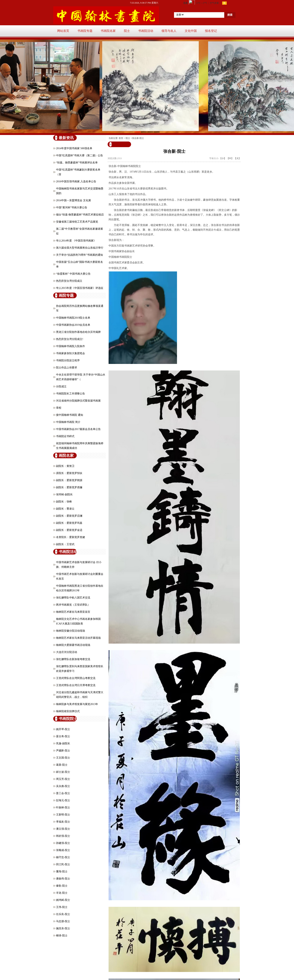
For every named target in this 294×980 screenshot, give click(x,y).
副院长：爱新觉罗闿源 (69, 480)
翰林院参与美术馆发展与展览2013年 (77, 704)
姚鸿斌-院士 (63, 900)
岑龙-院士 (62, 893)
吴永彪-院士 (63, 786)
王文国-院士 (63, 758)
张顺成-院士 (63, 850)
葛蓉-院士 (62, 765)
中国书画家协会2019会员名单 (73, 325)
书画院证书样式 (65, 436)
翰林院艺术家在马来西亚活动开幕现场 (78, 638)
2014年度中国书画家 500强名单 (74, 148)
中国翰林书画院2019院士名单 (73, 318)
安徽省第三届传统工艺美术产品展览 (77, 222)
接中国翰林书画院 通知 (70, 415)
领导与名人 (169, 31)
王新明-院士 (63, 815)
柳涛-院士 (62, 936)
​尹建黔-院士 (63, 751)
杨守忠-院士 (63, 857)
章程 (59, 408)
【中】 (230, 158)
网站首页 (63, 31)
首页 (121, 138)
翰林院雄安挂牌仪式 (68, 711)
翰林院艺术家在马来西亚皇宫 (73, 612)
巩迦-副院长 (63, 743)
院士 (127, 31)
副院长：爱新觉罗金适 (69, 530)
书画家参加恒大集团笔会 (70, 353)
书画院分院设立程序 (68, 360)
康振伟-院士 (63, 879)
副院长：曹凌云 (65, 509)
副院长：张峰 (64, 502)
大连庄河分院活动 (67, 652)
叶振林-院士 (63, 807)
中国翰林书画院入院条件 (70, 346)
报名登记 (211, 31)
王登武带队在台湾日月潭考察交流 (76, 685)
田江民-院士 (63, 864)
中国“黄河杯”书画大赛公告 (72, 208)
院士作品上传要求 (67, 368)
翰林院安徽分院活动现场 (70, 631)
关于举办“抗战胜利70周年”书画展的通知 (79, 255)
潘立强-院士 (63, 829)
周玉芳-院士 (63, 779)
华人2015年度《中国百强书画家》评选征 (80, 288)
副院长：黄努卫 (65, 466)
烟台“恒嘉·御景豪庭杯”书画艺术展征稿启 (80, 215)
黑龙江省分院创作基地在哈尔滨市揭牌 (78, 332)
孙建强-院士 (63, 843)
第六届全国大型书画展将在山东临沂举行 (80, 248)
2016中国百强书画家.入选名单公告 (76, 181)
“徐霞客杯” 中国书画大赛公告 (73, 274)
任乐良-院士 (63, 914)
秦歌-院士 (62, 886)
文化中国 (191, 31)
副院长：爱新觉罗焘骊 (69, 487)
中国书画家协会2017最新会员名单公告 (78, 429)
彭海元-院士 (63, 800)
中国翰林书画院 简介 (68, 422)
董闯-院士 (62, 872)
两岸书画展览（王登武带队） (73, 605)
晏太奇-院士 (63, 736)
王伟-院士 (62, 907)
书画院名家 (108, 31)
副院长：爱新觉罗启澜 (69, 516)
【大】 (237, 158)
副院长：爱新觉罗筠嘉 (69, 523)
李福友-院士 (63, 822)
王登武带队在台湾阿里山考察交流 (76, 678)
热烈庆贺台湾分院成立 (69, 281)
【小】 (223, 158)
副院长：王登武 (65, 544)
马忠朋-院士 (63, 921)
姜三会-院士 (63, 793)
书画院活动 (146, 31)
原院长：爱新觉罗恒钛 (69, 473)
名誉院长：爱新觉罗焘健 (70, 537)
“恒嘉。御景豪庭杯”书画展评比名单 (77, 163)
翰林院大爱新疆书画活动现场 (73, 645)
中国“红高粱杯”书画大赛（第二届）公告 (79, 155)
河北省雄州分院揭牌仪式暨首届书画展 (78, 401)
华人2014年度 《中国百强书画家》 (76, 241)
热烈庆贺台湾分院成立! (70, 339)
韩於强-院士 (63, 836)
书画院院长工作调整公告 (70, 394)
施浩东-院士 (63, 928)
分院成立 (61, 386)
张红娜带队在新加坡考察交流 (73, 659)
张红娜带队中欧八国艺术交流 (73, 598)
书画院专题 (85, 31)
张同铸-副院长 (64, 494)
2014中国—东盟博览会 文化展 (73, 200)
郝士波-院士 (63, 772)
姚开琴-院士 (63, 729)
